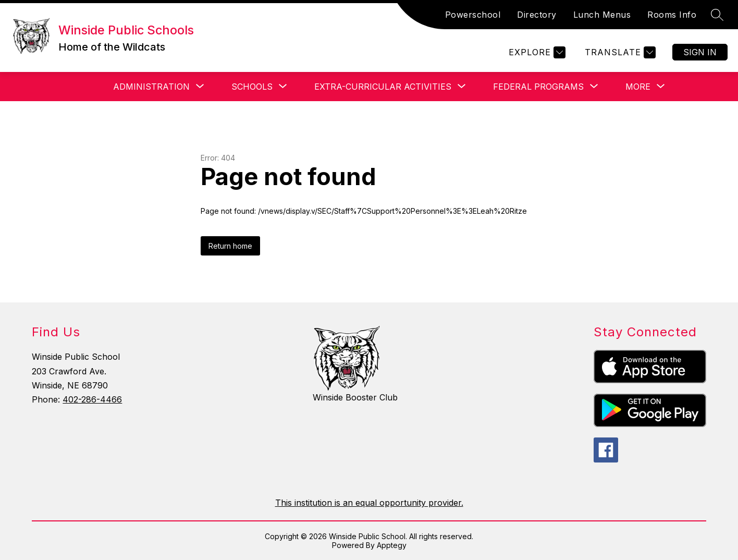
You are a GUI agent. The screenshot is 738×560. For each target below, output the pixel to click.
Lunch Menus (602, 15)
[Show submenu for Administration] (151, 87)
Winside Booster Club (355, 397)
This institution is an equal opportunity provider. (369, 503)
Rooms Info (672, 15)
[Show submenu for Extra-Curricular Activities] (383, 87)
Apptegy (392, 545)
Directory (537, 15)
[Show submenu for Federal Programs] (538, 87)
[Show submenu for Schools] (252, 87)
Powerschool (473, 15)
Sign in (700, 52)
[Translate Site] (619, 52)
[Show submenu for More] (638, 87)
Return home (230, 246)
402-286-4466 (92, 399)
